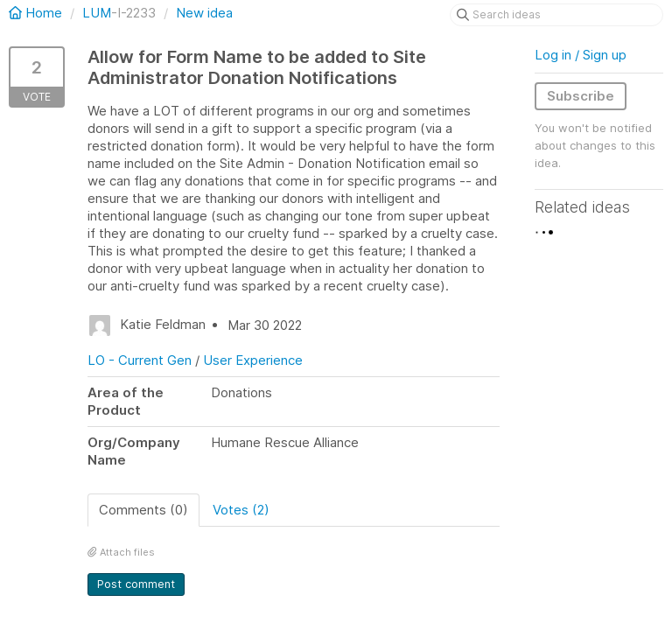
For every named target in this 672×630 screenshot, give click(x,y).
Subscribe (581, 96)
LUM (97, 13)
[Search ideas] (556, 15)
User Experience (253, 360)
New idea (204, 13)
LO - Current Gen (140, 360)
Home (37, 13)
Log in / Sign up (581, 55)
